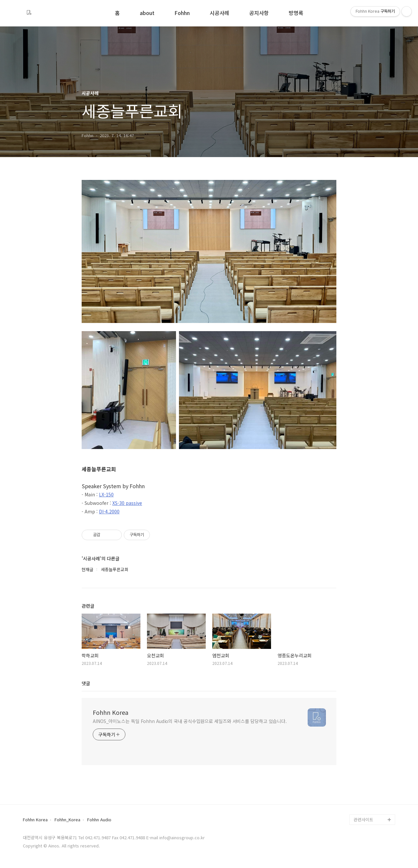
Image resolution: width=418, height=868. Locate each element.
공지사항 (259, 13)
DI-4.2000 (109, 511)
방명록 (296, 13)
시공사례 (219, 13)
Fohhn (182, 13)
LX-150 (106, 494)
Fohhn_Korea (67, 820)
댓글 (86, 683)
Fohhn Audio (99, 820)
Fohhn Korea (111, 712)
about (147, 13)
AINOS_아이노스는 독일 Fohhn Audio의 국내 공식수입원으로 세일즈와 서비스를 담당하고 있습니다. (190, 721)
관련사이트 (363, 820)
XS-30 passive (127, 503)
